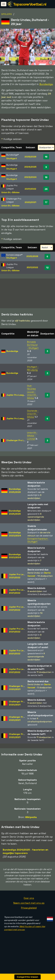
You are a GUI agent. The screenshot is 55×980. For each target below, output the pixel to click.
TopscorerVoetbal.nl (30, 4)
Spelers (7, 14)
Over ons (29, 902)
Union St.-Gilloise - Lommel (32, 440)
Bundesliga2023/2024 (15, 539)
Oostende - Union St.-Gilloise (33, 418)
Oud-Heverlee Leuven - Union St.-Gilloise (32, 396)
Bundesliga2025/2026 (15, 495)
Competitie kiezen (27, 977)
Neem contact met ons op (29, 907)
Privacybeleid (29, 912)
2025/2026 (30, 157)
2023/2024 (30, 177)
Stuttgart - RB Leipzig (33, 373)
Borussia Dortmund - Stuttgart (33, 349)
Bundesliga (46, 84)
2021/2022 (30, 189)
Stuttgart (12, 158)
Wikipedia (31, 821)
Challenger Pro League (18, 445)
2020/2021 (30, 202)
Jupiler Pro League (16, 399)
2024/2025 (30, 167)
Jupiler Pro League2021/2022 (19, 580)
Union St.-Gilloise (10, 192)
